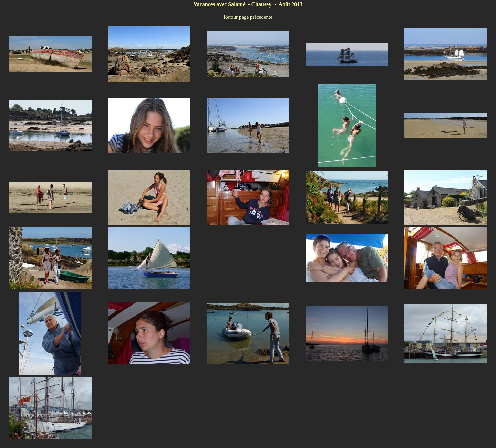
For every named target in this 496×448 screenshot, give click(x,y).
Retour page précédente (248, 17)
